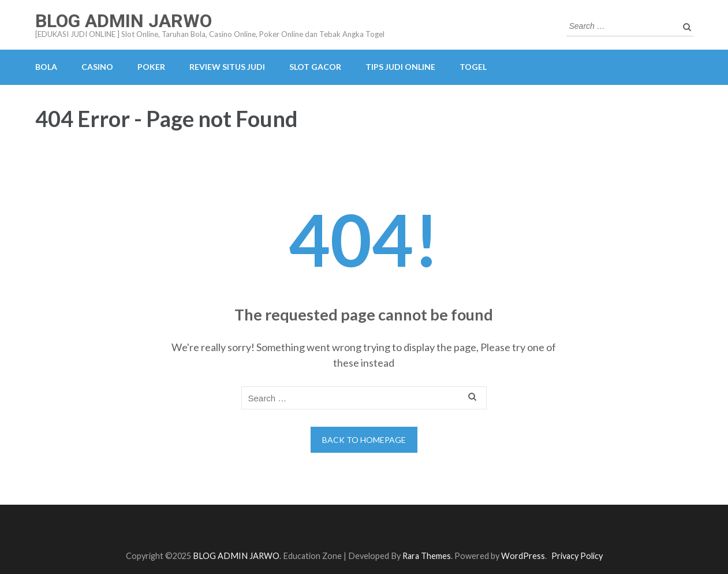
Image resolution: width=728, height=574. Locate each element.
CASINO (97, 67)
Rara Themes (427, 556)
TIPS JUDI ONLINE (400, 67)
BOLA (46, 67)
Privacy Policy (577, 556)
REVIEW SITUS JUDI (227, 67)
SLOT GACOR (315, 67)
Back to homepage (364, 440)
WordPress (523, 556)
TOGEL (473, 67)
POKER (151, 67)
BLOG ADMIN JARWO (124, 21)
